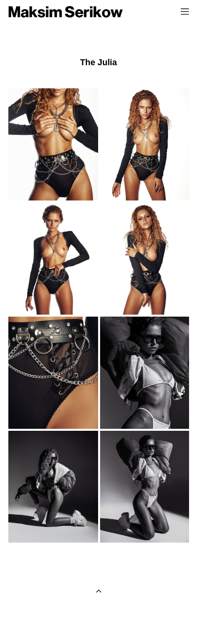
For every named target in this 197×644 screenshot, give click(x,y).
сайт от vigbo (98, 625)
